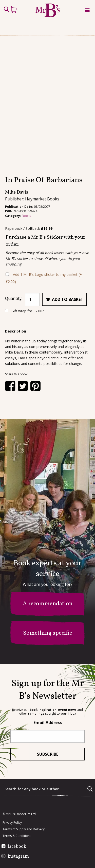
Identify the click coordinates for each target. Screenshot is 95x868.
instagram (18, 857)
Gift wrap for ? (24, 311)
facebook (17, 847)
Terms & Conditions (17, 836)
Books (26, 216)
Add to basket (68, 299)
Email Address (48, 722)
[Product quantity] (32, 299)
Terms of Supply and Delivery (24, 829)
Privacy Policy (12, 823)
